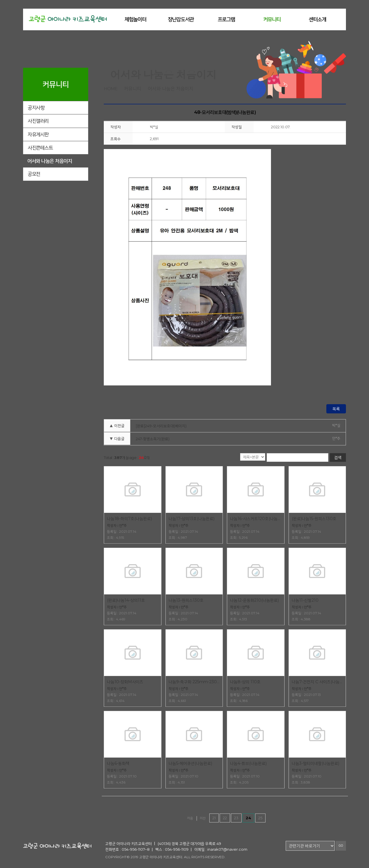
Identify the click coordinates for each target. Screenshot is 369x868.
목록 (336, 409)
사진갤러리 (38, 121)
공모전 (34, 174)
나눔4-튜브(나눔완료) (248, 763)
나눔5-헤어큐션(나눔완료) (190, 763)
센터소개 (317, 19)
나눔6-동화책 (118, 763)
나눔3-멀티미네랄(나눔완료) (316, 763)
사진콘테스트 (40, 148)
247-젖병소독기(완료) (153, 439)
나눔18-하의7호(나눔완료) (129, 519)
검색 (338, 457)
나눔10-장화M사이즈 (125, 682)
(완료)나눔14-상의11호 (126, 600)
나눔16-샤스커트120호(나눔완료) (256, 519)
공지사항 (36, 108)
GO (341, 846)
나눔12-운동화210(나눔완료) (254, 600)
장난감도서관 (181, 19)
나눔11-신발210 (305, 600)
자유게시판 (38, 134)
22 (225, 818)
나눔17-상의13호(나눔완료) (192, 519)
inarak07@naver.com (227, 849)
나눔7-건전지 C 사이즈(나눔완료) (317, 682)
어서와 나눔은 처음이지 (50, 161)
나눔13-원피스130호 (186, 600)
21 (214, 818)
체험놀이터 (135, 19)
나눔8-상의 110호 (245, 682)
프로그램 (226, 19)
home (111, 89)
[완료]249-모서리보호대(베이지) (161, 426)
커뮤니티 (272, 19)
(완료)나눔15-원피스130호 (314, 519)
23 (236, 818)
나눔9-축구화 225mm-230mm (194, 682)
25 (260, 818)
